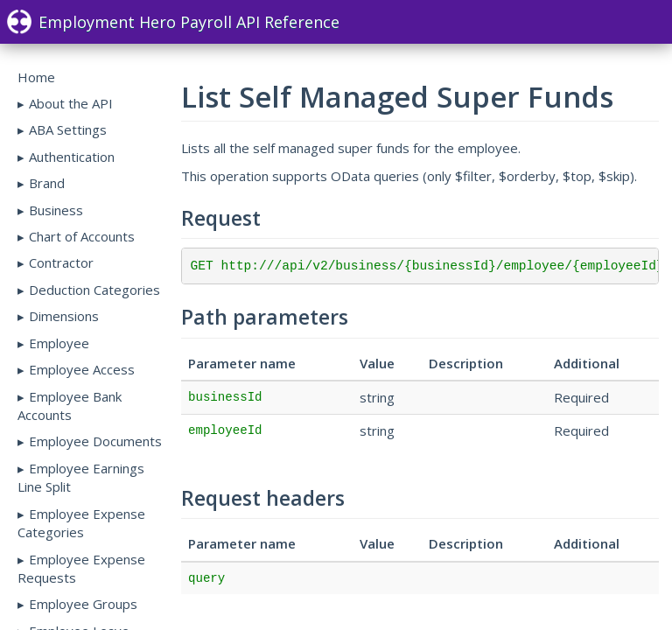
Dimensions (64, 316)
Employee (59, 343)
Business (56, 210)
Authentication (72, 157)
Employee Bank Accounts (70, 406)
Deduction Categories (94, 290)
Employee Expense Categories (81, 523)
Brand (47, 183)
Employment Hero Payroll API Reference (173, 22)
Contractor (61, 262)
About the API (71, 103)
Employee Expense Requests (81, 568)
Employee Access (82, 369)
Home (36, 77)
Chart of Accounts (82, 236)
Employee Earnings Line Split (81, 477)
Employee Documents (95, 441)
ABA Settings (68, 129)
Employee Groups (83, 604)
